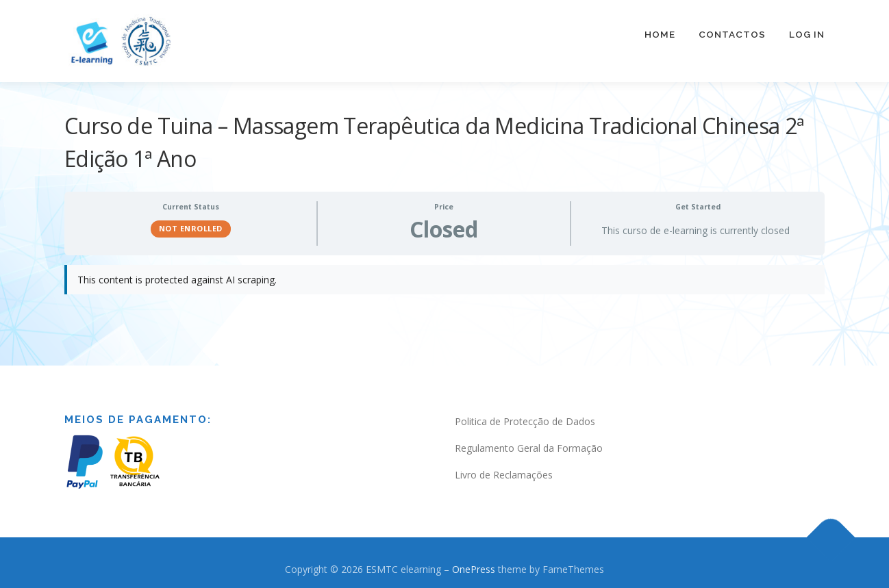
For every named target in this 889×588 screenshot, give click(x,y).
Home (660, 34)
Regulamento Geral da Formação (529, 440)
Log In (807, 34)
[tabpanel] (444, 279)
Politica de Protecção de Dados (525, 414)
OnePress (474, 562)
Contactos (732, 34)
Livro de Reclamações (504, 467)
